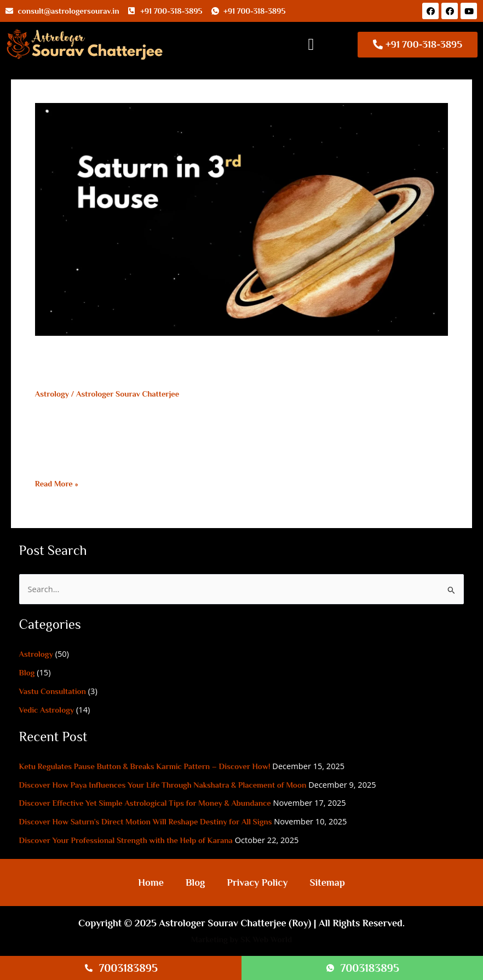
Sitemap (327, 882)
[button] (311, 45)
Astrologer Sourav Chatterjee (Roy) (235, 923)
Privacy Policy (257, 882)
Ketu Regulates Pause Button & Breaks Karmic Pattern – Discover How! (145, 766)
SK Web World (266, 939)
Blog (27, 673)
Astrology (52, 394)
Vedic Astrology (47, 710)
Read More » (57, 484)
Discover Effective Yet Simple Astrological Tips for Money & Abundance (145, 803)
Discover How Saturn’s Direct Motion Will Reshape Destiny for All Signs (146, 822)
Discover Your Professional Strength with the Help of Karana (126, 840)
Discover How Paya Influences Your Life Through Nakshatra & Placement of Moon (163, 785)
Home (151, 882)
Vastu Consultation (53, 691)
